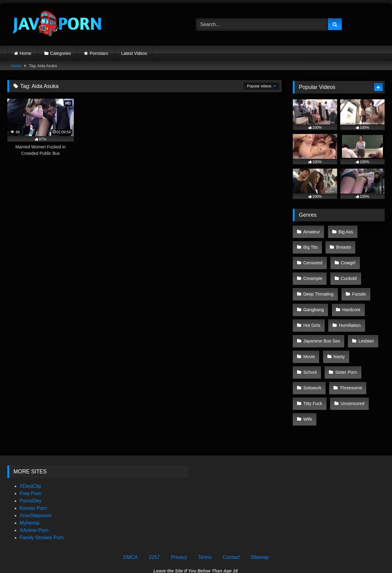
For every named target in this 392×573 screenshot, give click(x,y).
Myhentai (30, 475)
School (366, 334)
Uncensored (315, 373)
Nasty (337, 334)
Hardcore (349, 296)
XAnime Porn (34, 483)
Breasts (342, 244)
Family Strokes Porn (42, 490)
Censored (312, 257)
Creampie (312, 270)
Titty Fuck (352, 361)
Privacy (179, 510)
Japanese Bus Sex (321, 322)
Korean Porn (33, 461)
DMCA (131, 510)
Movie (309, 334)
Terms (205, 510)
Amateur (311, 231)
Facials (357, 283)
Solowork (351, 348)
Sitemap (260, 510)
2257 (154, 510)
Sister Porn (314, 348)
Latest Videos (134, 53)
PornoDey (30, 453)
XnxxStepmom (36, 468)
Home (26, 53)
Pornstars (99, 53)
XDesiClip (30, 439)
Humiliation (348, 309)
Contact (231, 510)
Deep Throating (318, 283)
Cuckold (347, 270)
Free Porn (30, 446)
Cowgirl (346, 257)
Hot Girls (311, 309)
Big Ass (344, 231)
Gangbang (313, 296)
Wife (348, 373)
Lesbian (364, 322)
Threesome (314, 361)
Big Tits (310, 244)
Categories (61, 53)
